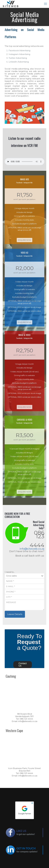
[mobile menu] (45, 4)
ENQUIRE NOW (24, 240)
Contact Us (23, 665)
